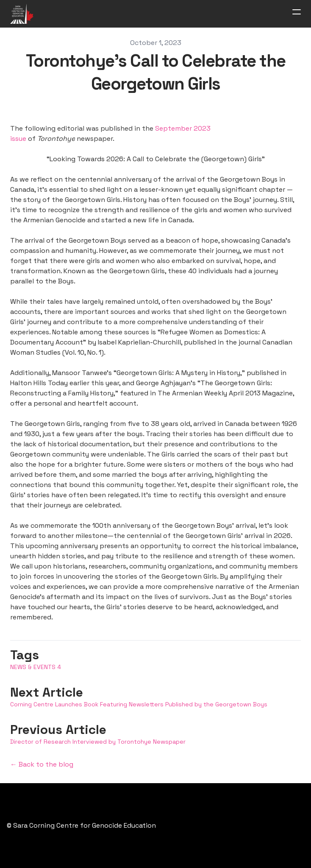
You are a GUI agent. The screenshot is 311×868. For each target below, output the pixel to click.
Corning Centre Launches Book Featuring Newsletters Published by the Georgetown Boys (139, 704)
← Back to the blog (42, 764)
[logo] (22, 14)
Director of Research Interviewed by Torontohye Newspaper (98, 742)
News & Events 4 (36, 667)
